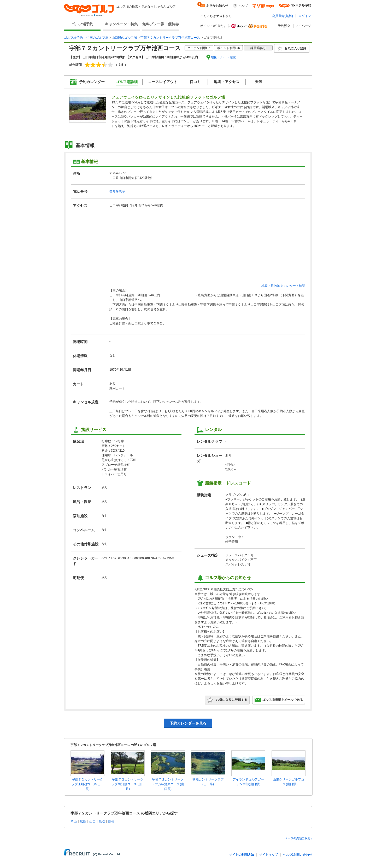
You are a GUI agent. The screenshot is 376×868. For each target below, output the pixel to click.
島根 (111, 822)
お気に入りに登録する (227, 700)
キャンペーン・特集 (121, 24)
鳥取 (102, 822)
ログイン (305, 16)
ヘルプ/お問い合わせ (298, 855)
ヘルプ (243, 6)
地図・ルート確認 (224, 57)
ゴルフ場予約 (82, 24)
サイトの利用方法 (242, 855)
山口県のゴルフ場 (124, 38)
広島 (83, 822)
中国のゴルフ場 (97, 38)
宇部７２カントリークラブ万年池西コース (170, 38)
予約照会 (284, 26)
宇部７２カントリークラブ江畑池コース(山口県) (87, 784)
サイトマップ (268, 855)
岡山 (74, 822)
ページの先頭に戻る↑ (298, 838)
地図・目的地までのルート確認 (283, 286)
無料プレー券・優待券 (161, 24)
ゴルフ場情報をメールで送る (279, 700)
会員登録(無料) (283, 16)
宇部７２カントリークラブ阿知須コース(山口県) (128, 784)
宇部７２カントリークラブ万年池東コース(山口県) (168, 784)
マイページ (303, 26)
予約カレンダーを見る (188, 723)
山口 (92, 822)
